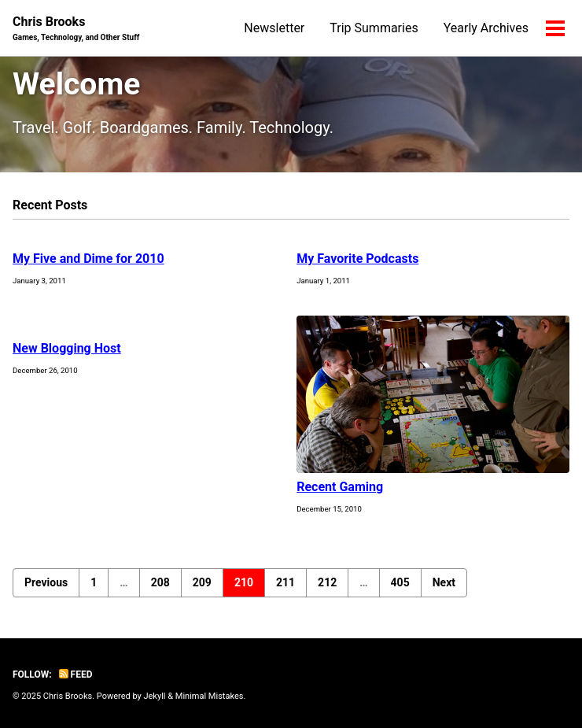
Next (444, 582)
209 (202, 582)
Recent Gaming (340, 487)
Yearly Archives (486, 28)
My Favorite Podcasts (357, 259)
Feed (76, 674)
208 (160, 582)
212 (327, 582)
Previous (46, 582)
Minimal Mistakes (210, 696)
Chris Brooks (76, 29)
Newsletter (274, 28)
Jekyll (154, 696)
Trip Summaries (374, 28)
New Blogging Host (67, 348)
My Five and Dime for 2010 (88, 259)
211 (285, 582)
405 (400, 582)
